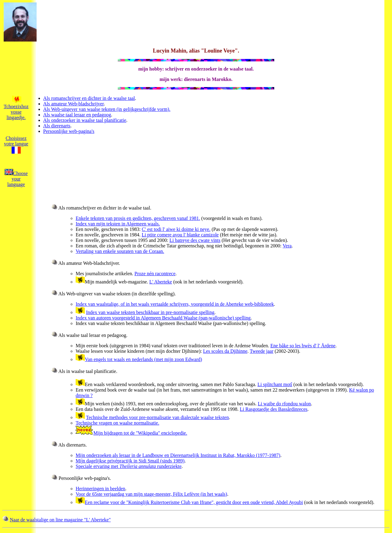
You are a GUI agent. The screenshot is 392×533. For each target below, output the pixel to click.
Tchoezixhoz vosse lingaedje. (16, 109)
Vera (287, 246)
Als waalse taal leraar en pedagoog (77, 115)
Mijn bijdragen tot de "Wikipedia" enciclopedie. (140, 433)
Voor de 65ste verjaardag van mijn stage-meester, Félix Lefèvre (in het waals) (151, 494)
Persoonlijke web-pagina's (69, 131)
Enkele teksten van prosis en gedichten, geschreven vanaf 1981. (138, 218)
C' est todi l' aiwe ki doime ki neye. (176, 229)
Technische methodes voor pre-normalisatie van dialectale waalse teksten (157, 417)
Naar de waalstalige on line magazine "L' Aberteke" (60, 520)
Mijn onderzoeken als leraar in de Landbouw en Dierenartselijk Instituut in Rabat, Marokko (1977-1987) (178, 455)
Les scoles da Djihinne (225, 351)
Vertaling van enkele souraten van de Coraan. (120, 251)
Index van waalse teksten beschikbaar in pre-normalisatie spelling (150, 312)
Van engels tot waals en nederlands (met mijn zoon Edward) (143, 359)
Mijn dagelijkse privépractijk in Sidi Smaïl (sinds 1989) (130, 461)
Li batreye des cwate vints (195, 240)
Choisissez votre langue (16, 145)
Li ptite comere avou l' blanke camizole (180, 235)
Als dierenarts (57, 126)
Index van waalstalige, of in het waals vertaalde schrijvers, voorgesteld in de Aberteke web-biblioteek (175, 304)
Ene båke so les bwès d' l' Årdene (303, 346)
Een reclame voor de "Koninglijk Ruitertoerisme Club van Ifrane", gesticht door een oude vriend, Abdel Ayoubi (194, 502)
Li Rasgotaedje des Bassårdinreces (274, 409)
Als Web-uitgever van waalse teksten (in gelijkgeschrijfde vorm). (107, 109)
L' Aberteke (160, 282)
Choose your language (16, 179)
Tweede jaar (262, 351)
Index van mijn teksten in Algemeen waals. (118, 224)
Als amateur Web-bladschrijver (74, 104)
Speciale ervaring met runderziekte (129, 466)
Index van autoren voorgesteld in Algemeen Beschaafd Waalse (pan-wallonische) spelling (163, 318)
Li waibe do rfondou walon (284, 404)
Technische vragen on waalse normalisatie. (117, 423)
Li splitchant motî (275, 384)
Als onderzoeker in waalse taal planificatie (85, 120)
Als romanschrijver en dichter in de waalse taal (89, 98)
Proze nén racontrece (155, 274)
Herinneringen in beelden (101, 489)
